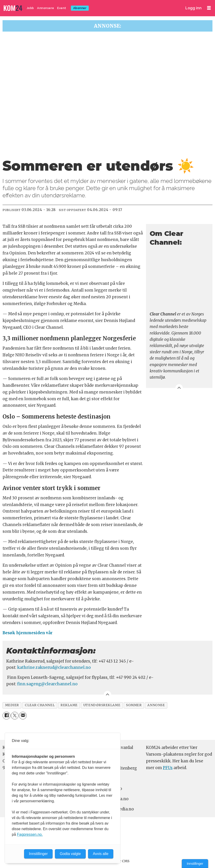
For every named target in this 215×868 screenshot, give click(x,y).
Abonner (80, 8)
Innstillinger (195, 864)
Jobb (30, 8)
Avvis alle (101, 854)
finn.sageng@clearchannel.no (47, 684)
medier (12, 705)
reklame (69, 705)
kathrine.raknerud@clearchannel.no (54, 667)
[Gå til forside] (13, 8)
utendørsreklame (102, 705)
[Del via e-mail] (23, 716)
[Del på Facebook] (6, 716)
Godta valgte (70, 854)
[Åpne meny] (209, 8)
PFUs (168, 768)
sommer (134, 705)
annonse (156, 705)
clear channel (40, 705)
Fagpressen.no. (30, 834)
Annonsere (46, 8)
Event (62, 8)
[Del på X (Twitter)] (15, 716)
